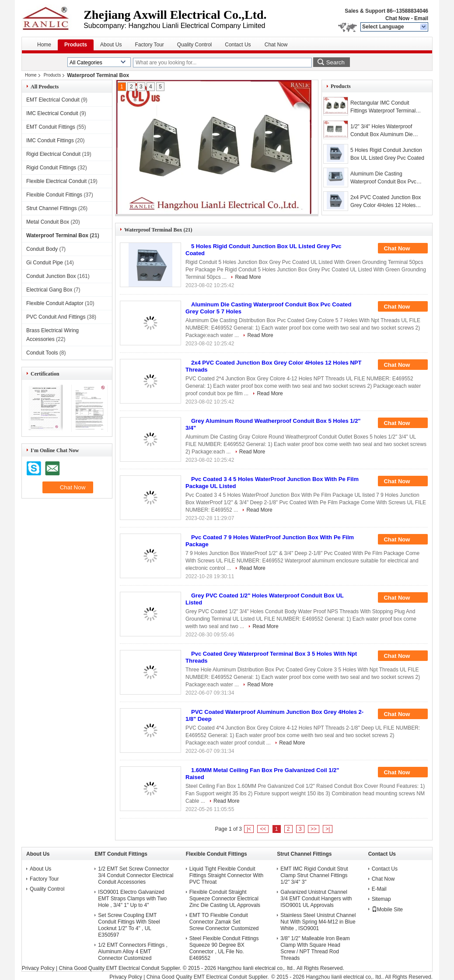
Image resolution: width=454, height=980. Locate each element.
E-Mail (379, 889)
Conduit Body (42, 249)
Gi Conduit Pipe (45, 263)
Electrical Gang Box (49, 290)
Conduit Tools (42, 353)
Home (44, 45)
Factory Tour (149, 45)
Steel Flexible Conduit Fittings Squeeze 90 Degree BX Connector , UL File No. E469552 (224, 948)
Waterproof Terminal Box (57, 235)
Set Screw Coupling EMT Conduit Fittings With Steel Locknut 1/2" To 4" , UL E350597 (129, 925)
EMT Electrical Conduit (53, 100)
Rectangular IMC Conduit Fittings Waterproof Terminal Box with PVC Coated (383, 107)
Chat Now (397, 18)
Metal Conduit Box (48, 222)
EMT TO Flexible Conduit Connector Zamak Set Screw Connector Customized (224, 922)
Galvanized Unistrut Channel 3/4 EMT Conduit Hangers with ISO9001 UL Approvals (316, 899)
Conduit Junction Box (51, 276)
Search (335, 62)
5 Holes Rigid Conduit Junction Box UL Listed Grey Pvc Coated (387, 154)
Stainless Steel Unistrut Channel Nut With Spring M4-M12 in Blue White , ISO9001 (318, 922)
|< (249, 829)
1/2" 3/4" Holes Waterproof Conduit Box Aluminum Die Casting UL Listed (382, 131)
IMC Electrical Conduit (52, 113)
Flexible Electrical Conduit (56, 181)
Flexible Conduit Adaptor (55, 303)
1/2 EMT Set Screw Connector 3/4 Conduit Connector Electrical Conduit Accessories (136, 875)
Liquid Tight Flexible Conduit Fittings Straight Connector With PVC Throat (226, 875)
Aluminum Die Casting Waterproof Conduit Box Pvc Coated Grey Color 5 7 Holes (384, 178)
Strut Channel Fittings (51, 208)
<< (263, 829)
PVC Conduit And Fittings (56, 317)
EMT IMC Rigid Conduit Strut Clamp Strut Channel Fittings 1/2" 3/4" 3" (314, 875)
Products (76, 45)
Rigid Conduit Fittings (51, 168)
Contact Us (238, 45)
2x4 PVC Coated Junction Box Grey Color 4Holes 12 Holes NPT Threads (386, 202)
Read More (248, 277)
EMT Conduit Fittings (51, 127)
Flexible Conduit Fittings (54, 195)
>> (314, 829)
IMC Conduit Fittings (50, 141)
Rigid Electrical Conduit (53, 154)
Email (421, 18)
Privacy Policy (38, 968)
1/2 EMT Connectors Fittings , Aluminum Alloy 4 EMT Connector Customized (133, 952)
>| (328, 829)
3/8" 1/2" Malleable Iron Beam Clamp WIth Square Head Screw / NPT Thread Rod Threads (315, 948)
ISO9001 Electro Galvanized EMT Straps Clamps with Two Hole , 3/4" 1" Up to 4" (132, 899)
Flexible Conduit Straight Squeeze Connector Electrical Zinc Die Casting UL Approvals (225, 899)
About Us (111, 45)
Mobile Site (387, 910)
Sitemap (381, 899)
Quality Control (194, 45)
